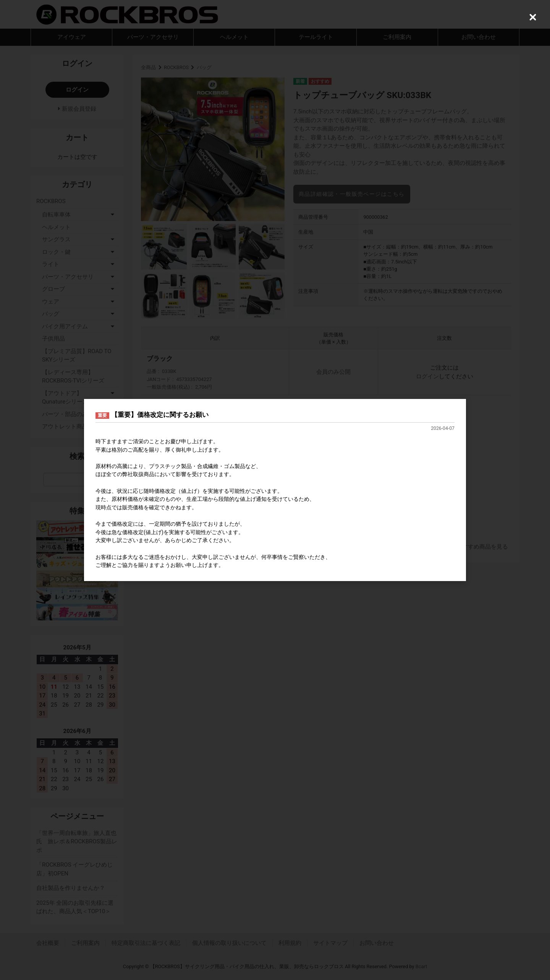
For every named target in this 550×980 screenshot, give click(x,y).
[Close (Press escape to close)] (533, 17)
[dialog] (275, 490)
